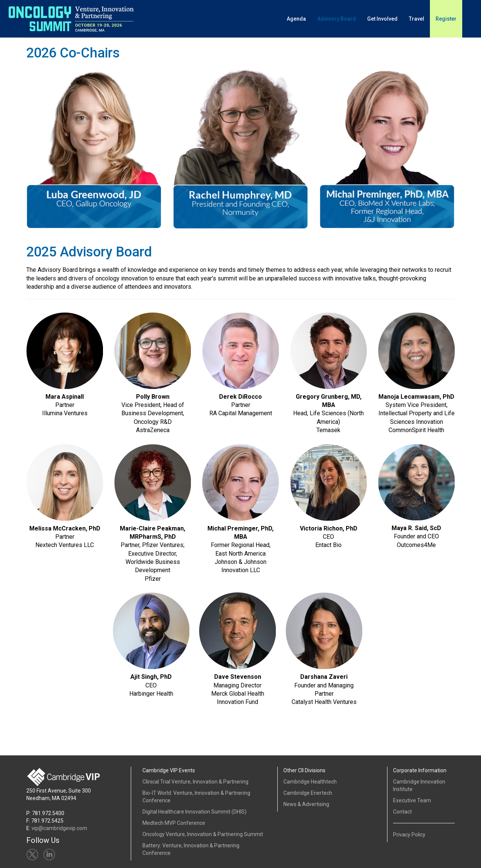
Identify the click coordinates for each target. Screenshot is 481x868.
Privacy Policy (409, 835)
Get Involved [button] (382, 19)
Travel (417, 19)
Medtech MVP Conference (174, 823)
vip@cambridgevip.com (59, 828)
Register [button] (446, 19)
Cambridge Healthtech (310, 782)
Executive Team (412, 800)
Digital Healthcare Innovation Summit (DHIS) (194, 812)
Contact (402, 812)
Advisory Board (337, 19)
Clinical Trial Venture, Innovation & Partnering (195, 782)
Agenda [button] (296, 19)
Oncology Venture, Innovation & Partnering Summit (203, 834)
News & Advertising (306, 804)
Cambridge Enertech (308, 793)
